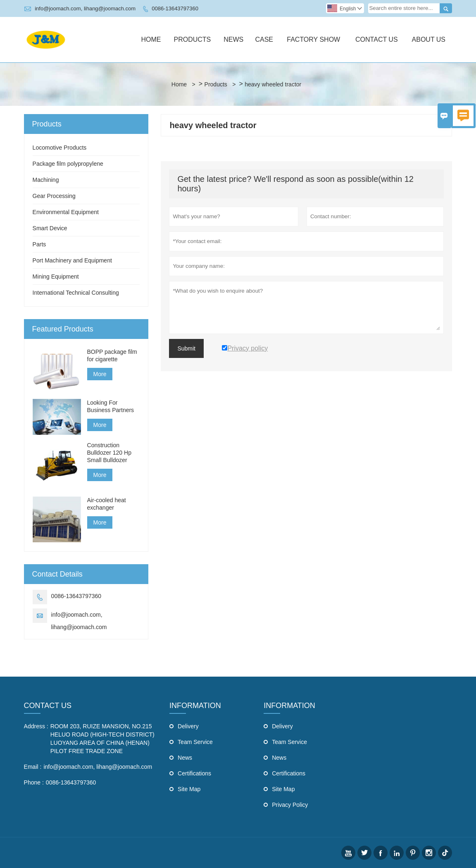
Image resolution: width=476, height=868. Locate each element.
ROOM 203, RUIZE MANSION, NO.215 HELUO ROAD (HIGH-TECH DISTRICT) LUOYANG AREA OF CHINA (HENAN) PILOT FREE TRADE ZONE (102, 739)
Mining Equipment (56, 277)
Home (151, 39)
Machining (46, 180)
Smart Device (50, 228)
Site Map (189, 789)
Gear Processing (54, 196)
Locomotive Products (60, 148)
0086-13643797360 (175, 8)
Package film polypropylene (68, 164)
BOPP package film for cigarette (112, 355)
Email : (33, 767)
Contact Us (377, 39)
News (233, 39)
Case (264, 39)
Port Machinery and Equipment (72, 260)
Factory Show (313, 39)
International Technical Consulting (76, 293)
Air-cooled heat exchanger (107, 504)
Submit (186, 348)
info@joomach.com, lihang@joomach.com (85, 8)
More (100, 374)
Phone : (34, 782)
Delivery (188, 726)
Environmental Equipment (66, 212)
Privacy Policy (290, 805)
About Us (429, 39)
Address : (36, 726)
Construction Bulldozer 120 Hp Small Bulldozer (109, 453)
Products (192, 39)
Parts (39, 244)
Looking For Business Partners (111, 406)
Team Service (195, 742)
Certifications (194, 773)
